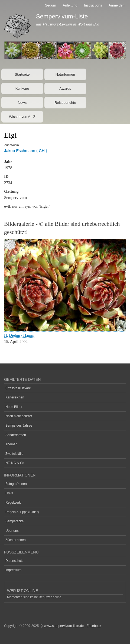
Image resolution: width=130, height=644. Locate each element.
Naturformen (65, 74)
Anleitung (70, 5)
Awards (65, 88)
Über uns (12, 531)
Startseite (22, 74)
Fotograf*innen (16, 484)
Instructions (93, 5)
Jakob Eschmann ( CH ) (26, 151)
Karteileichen (15, 397)
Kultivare (22, 88)
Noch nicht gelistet (19, 416)
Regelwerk (13, 503)
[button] (65, 329)
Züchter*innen (16, 540)
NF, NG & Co (15, 463)
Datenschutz (14, 561)
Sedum (51, 5)
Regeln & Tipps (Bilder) (22, 512)
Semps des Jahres (19, 426)
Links (9, 493)
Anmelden (117, 5)
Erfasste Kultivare (18, 388)
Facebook (94, 626)
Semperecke (14, 521)
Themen (11, 444)
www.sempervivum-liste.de (64, 626)
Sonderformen (16, 435)
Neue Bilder (14, 407)
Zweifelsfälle (14, 454)
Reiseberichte (65, 103)
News (22, 103)
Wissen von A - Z (22, 117)
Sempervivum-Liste (62, 16)
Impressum (13, 570)
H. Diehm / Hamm (19, 335)
